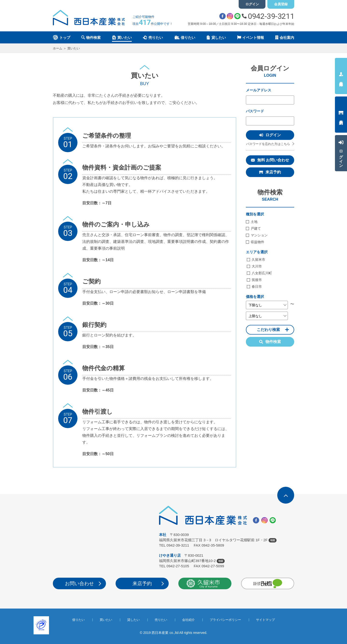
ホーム (58, 48)
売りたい (161, 620)
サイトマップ (265, 620)
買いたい (106, 620)
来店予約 (273, 172)
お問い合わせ (79, 583)
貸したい (133, 620)
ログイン (252, 4)
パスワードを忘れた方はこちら (268, 144)
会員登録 (281, 4)
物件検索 (270, 342)
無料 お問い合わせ (273, 160)
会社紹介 (188, 620)
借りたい (78, 620)
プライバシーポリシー (225, 620)
